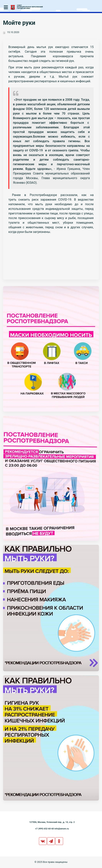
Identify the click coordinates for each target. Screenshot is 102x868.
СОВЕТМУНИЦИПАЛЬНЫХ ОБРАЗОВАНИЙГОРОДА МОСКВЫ (30, 7)
